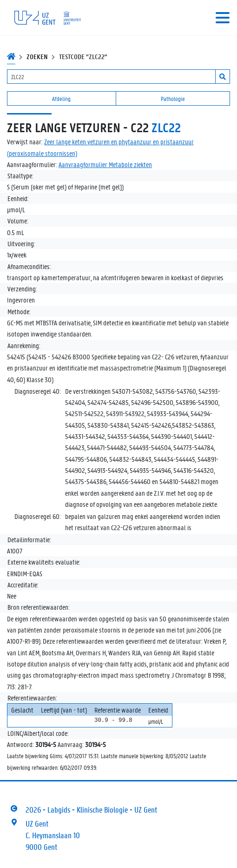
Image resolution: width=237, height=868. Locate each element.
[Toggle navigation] (223, 18)
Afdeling (61, 98)
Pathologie (173, 98)
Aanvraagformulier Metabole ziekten (105, 164)
